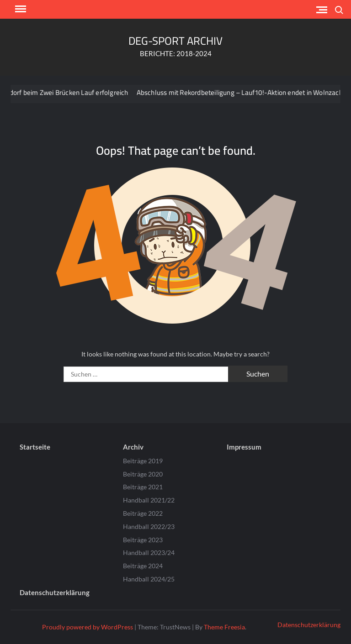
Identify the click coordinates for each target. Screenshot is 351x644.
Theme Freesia (224, 627)
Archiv (133, 447)
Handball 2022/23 (149, 526)
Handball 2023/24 (149, 552)
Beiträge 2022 (143, 513)
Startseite (35, 447)
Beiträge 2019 (143, 461)
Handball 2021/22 (149, 500)
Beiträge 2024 (143, 566)
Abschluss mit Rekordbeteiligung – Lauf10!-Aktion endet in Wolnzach (243, 92)
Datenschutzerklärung (55, 592)
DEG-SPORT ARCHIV (175, 41)
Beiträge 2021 (143, 487)
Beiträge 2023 (143, 540)
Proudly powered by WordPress (88, 627)
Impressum (244, 447)
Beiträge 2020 (143, 474)
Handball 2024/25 (149, 579)
